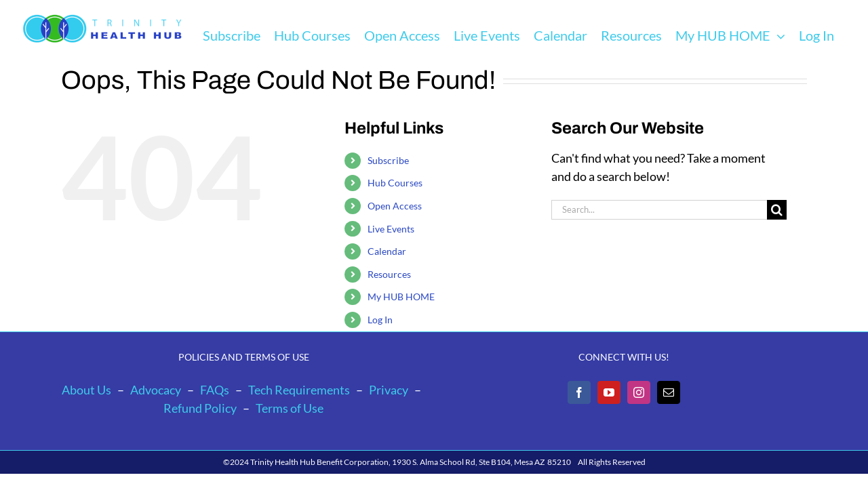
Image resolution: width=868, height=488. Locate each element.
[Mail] (669, 392)
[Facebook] (579, 392)
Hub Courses (395, 183)
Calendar (387, 251)
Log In (380, 320)
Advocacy (156, 390)
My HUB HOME (401, 297)
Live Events (391, 229)
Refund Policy (200, 408)
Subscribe (388, 160)
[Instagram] (639, 392)
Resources (389, 274)
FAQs (215, 390)
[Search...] (659, 210)
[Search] (777, 210)
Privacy (389, 390)
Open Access (395, 206)
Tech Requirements (299, 390)
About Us (86, 390)
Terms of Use (290, 408)
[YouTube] (609, 392)
